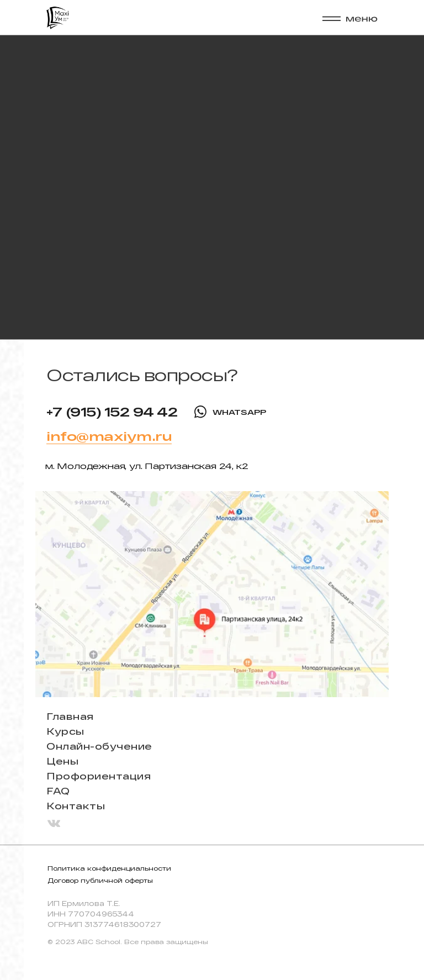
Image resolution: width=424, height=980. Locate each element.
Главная (70, 716)
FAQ (58, 791)
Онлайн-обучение (99, 746)
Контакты (76, 806)
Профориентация (99, 776)
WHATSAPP (239, 412)
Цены (62, 761)
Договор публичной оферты (100, 880)
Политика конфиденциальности (109, 868)
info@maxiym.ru (109, 436)
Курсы (65, 731)
